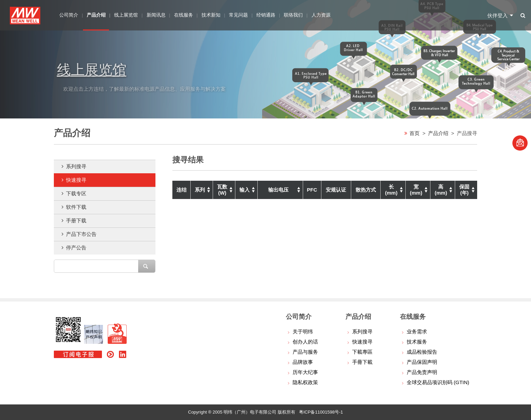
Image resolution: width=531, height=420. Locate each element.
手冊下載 (362, 362)
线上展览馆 (98, 69)
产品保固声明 (422, 362)
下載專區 (362, 352)
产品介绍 (438, 133)
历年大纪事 (305, 372)
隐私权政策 (305, 382)
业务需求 (417, 331)
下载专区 (76, 193)
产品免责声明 (422, 372)
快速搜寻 (76, 180)
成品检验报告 (422, 352)
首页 (415, 133)
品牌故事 (303, 362)
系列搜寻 (76, 166)
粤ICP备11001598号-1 (321, 412)
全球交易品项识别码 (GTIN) (438, 382)
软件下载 (76, 207)
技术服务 (417, 342)
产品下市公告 (81, 234)
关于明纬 (303, 331)
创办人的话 (305, 342)
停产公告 (76, 248)
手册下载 (76, 220)
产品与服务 (305, 352)
